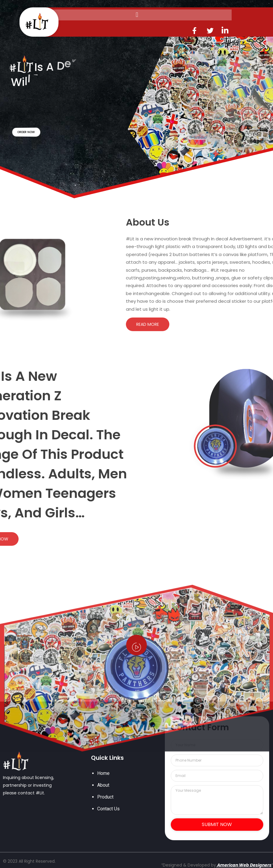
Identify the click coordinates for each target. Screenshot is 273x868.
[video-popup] (136, 645)
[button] (137, 15)
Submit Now (217, 824)
